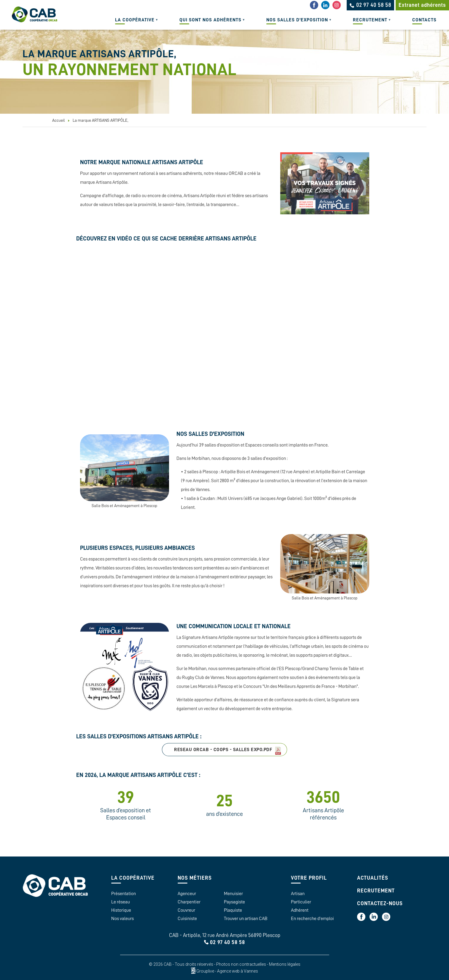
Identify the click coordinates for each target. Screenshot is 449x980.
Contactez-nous (380, 903)
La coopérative (134, 24)
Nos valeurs (122, 919)
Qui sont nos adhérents (209, 24)
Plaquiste (233, 910)
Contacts (424, 20)
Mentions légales (285, 964)
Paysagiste (234, 902)
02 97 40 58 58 (227, 942)
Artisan (298, 894)
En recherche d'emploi (312, 919)
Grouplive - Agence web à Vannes (227, 971)
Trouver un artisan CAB (246, 919)
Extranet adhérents (422, 5)
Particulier (301, 902)
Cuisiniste (187, 919)
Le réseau (121, 902)
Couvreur (186, 910)
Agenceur (187, 894)
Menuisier (233, 894)
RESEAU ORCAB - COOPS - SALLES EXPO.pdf (223, 750)
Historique (121, 910)
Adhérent (300, 910)
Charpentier (189, 902)
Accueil (59, 120)
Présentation (124, 894)
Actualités (373, 878)
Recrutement (369, 24)
